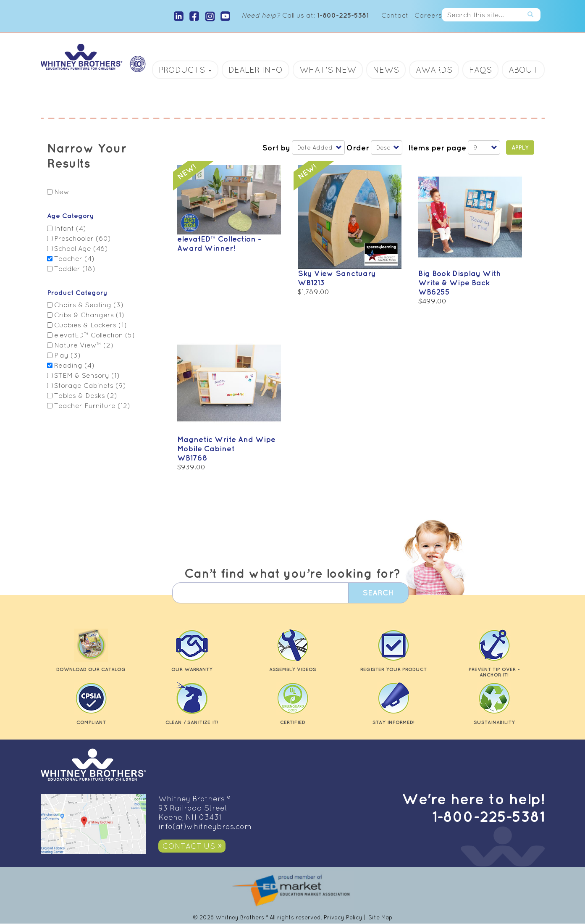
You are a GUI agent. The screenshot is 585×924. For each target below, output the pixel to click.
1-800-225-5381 (488, 816)
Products (185, 70)
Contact (395, 15)
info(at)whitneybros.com (205, 826)
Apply (520, 147)
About (523, 70)
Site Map (380, 917)
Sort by (276, 147)
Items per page (437, 147)
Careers (428, 15)
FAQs (480, 70)
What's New (328, 70)
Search (534, 15)
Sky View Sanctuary (337, 273)
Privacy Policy (343, 917)
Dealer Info (256, 70)
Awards (434, 70)
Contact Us (189, 846)
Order (358, 147)
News (386, 70)
